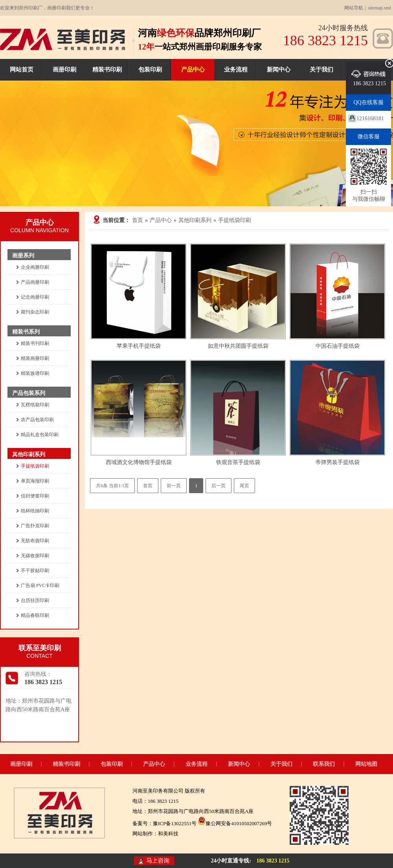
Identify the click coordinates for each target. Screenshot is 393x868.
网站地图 (366, 764)
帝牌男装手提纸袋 (338, 462)
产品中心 (193, 70)
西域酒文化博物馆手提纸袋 (139, 462)
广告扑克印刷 (35, 526)
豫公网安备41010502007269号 (235, 823)
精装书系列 (26, 332)
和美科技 (168, 834)
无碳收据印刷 (35, 556)
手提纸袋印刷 (235, 220)
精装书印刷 (107, 70)
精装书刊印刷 (35, 343)
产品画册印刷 (35, 282)
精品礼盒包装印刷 (40, 435)
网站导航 (354, 8)
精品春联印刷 (35, 615)
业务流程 (236, 70)
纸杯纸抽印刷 (35, 511)
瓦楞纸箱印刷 (35, 405)
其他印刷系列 (195, 220)
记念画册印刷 (35, 297)
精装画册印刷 (35, 358)
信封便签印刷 (35, 496)
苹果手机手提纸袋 (139, 346)
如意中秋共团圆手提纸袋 (238, 346)
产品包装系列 (29, 393)
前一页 (174, 486)
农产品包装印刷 (37, 420)
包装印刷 (150, 70)
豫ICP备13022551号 (175, 823)
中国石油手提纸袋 (338, 346)
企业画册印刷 (35, 267)
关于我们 (321, 70)
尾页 (244, 486)
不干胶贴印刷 (35, 571)
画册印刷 (64, 70)
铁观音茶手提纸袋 (238, 462)
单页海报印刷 (35, 481)
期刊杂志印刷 (35, 312)
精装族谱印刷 (35, 373)
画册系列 (23, 256)
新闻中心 (279, 70)
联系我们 (324, 764)
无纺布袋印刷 (35, 541)
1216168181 (370, 118)
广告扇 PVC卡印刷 (40, 585)
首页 (138, 220)
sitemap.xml (379, 8)
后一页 (219, 486)
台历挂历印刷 (35, 600)
